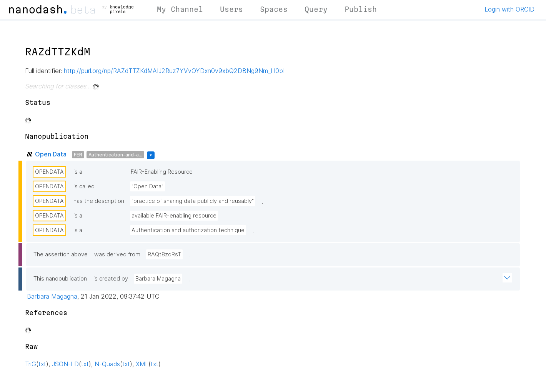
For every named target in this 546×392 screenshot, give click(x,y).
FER (78, 155)
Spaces (274, 9)
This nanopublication (60, 279)
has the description (99, 201)
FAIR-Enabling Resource (162, 172)
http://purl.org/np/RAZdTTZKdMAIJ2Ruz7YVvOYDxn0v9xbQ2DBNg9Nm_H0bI (174, 71)
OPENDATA (49, 172)
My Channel (180, 9)
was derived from (117, 254)
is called (84, 186)
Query (316, 9)
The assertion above (61, 254)
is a (78, 172)
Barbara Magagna (158, 279)
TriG (31, 364)
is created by (111, 279)
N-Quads (107, 364)
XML (142, 364)
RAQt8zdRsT (164, 254)
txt (42, 364)
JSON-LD (65, 364)
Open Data (51, 154)
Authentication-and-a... (115, 155)
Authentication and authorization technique (188, 230)
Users (231, 9)
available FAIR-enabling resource (174, 216)
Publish (361, 9)
